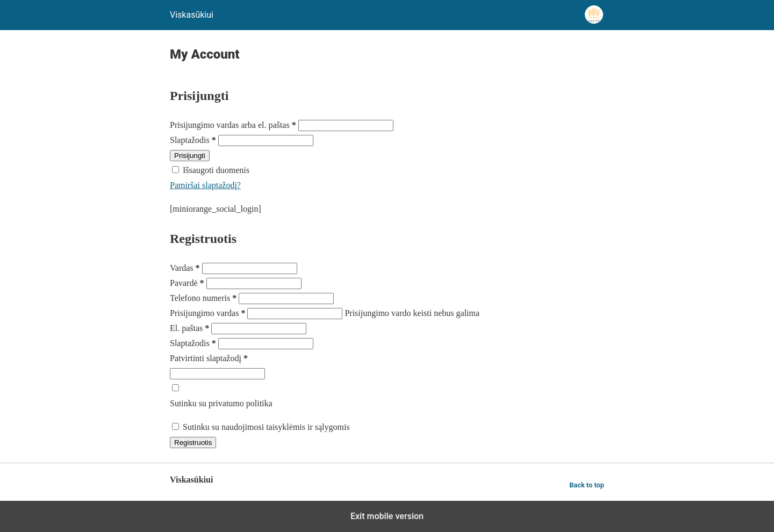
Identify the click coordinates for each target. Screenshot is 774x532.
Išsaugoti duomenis (216, 170)
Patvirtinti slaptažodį (209, 358)
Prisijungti (190, 156)
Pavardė (188, 283)
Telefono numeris (204, 298)
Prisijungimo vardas (209, 313)
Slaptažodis (194, 140)
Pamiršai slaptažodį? (205, 185)
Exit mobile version (387, 516)
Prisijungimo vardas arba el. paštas (234, 125)
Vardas (186, 268)
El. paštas (191, 328)
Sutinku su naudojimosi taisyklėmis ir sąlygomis (266, 427)
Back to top (587, 485)
